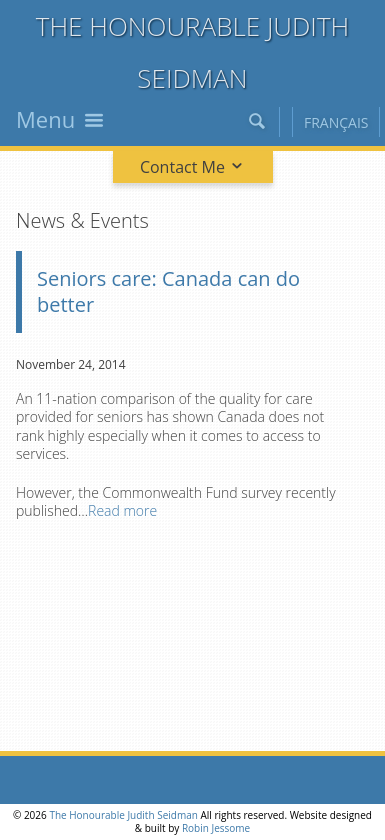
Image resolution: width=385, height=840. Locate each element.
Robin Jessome (216, 828)
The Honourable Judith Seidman (123, 815)
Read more (122, 510)
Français (336, 122)
